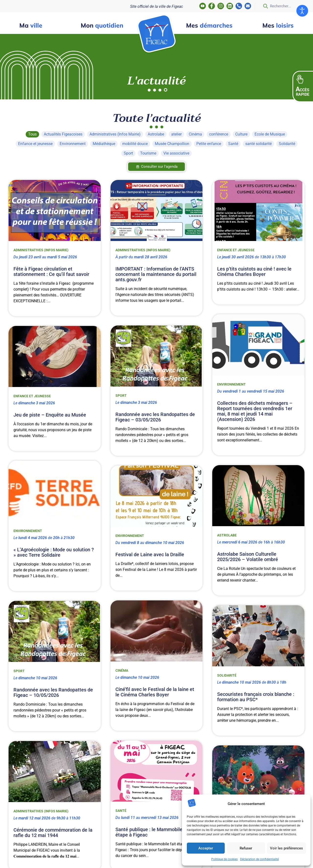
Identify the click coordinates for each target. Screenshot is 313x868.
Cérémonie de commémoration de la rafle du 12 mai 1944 (53, 833)
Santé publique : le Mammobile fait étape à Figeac (153, 832)
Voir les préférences (286, 848)
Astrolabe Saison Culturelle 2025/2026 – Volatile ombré (248, 557)
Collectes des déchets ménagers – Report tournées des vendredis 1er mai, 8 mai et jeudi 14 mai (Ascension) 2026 (255, 411)
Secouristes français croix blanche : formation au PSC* (256, 697)
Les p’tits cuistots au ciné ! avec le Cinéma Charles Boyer (254, 272)
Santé (121, 811)
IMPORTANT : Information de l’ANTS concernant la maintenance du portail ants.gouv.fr (156, 274)
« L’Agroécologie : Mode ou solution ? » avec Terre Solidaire (54, 552)
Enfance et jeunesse (236, 250)
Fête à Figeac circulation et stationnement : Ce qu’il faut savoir (51, 272)
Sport (121, 396)
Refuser (246, 848)
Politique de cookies (224, 859)
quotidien (102, 25)
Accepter (206, 848)
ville (31, 25)
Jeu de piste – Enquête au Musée (50, 415)
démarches (209, 25)
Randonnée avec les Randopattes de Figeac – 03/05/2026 (155, 417)
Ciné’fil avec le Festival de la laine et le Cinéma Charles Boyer (155, 692)
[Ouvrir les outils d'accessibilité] (302, 11)
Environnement (231, 384)
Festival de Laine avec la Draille (150, 554)
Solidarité (227, 675)
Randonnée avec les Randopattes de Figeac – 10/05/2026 (53, 692)
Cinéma (122, 670)
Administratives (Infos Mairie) (41, 250)
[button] (303, 86)
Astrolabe (227, 535)
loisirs (278, 25)
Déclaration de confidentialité (259, 859)
